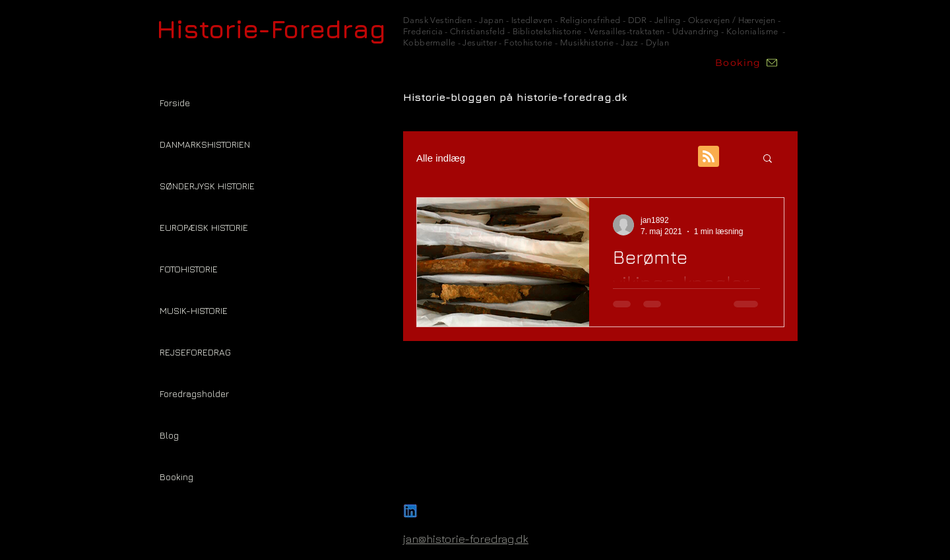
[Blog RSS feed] (709, 157)
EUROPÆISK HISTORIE (204, 227)
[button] (768, 159)
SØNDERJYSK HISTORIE (207, 186)
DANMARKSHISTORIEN (205, 144)
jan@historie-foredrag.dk (466, 539)
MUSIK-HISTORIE (194, 310)
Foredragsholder (194, 393)
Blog (169, 435)
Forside (175, 103)
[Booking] (747, 63)
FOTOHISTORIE (189, 269)
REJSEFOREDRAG (195, 352)
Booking (176, 477)
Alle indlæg (441, 158)
